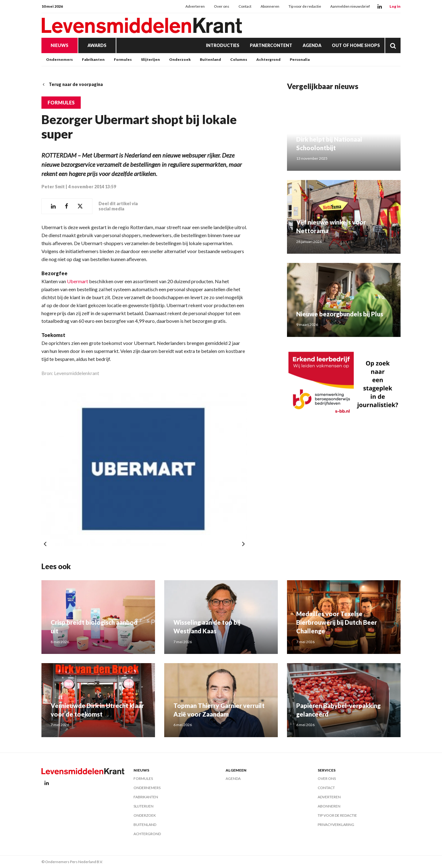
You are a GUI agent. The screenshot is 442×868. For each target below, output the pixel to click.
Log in (395, 6)
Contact (245, 6)
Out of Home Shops (356, 45)
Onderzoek (180, 59)
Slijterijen (150, 59)
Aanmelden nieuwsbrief (350, 6)
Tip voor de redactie (305, 6)
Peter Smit (53, 187)
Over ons (222, 6)
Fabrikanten (93, 59)
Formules (123, 59)
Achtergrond (268, 59)
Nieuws (60, 45)
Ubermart (78, 281)
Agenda (312, 45)
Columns (239, 59)
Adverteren (195, 6)
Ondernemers (59, 59)
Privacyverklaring (336, 825)
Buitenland (210, 59)
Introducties (223, 45)
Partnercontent (271, 45)
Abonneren (270, 6)
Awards (97, 45)
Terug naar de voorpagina (72, 84)
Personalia (300, 59)
